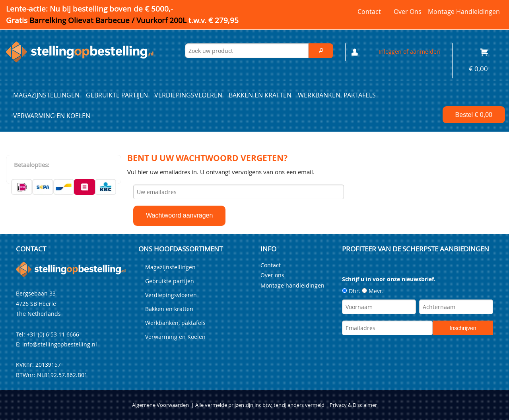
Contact (369, 12)
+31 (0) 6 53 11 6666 (53, 334)
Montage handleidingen (464, 12)
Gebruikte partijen (117, 95)
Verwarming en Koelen (52, 116)
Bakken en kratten (260, 95)
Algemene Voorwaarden (160, 405)
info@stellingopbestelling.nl (60, 344)
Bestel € (474, 115)
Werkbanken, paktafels (337, 95)
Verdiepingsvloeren (188, 95)
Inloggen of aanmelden (409, 52)
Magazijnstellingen (46, 95)
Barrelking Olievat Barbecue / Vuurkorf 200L (134, 20)
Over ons (408, 12)
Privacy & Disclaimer (353, 405)
